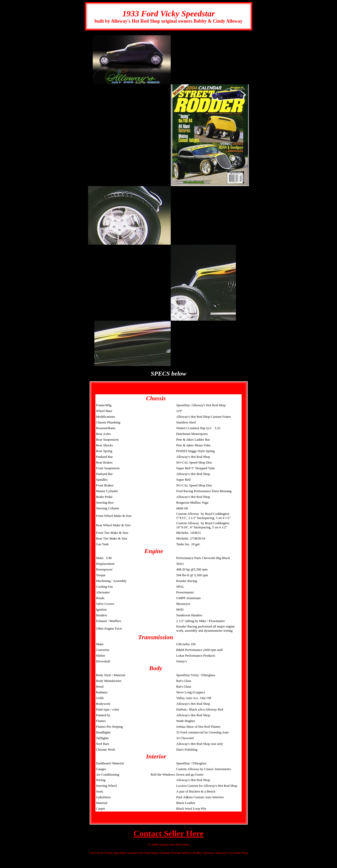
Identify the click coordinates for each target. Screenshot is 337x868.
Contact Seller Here (168, 833)
